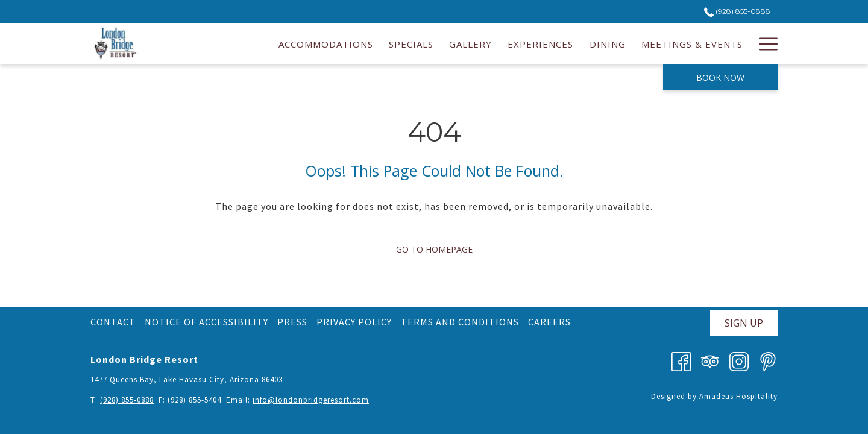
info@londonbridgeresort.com (311, 400)
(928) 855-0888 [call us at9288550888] (737, 11)
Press (292, 322)
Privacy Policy (354, 322)
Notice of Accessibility (206, 322)
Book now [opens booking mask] (720, 77)
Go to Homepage (434, 249)
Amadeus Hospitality (738, 396)
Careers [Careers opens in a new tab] (551, 322)
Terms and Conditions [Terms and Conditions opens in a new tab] (461, 322)
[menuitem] (326, 44)
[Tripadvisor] (710, 360)
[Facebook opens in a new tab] (681, 360)
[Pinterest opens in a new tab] (768, 360)
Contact (113, 322)
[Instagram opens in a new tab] (739, 360)
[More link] (764, 44)
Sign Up (744, 323)
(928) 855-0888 (127, 400)
